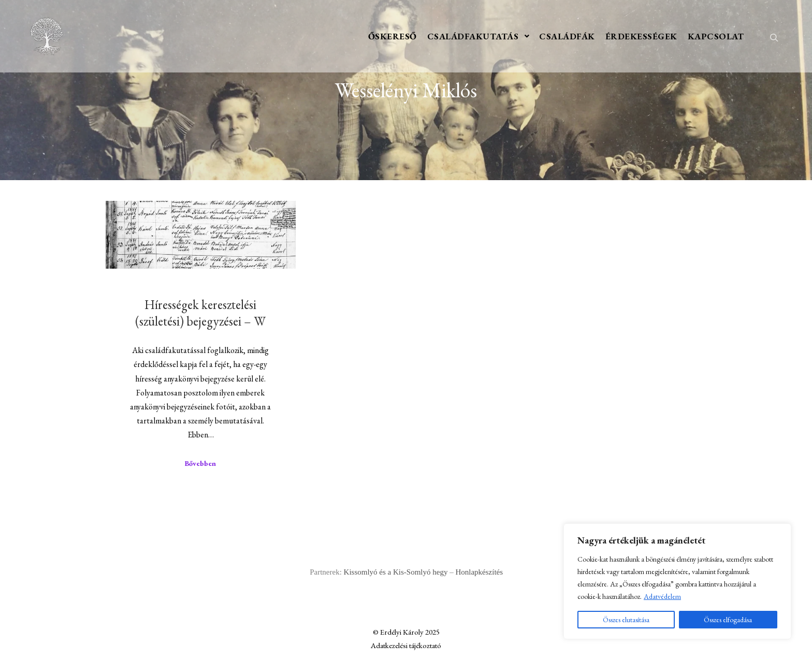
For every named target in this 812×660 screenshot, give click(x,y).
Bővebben (200, 463)
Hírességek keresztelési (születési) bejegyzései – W (200, 313)
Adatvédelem (662, 596)
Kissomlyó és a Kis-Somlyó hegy (396, 572)
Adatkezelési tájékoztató (406, 645)
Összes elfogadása (728, 620)
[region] (677, 581)
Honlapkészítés (479, 572)
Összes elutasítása (626, 620)
